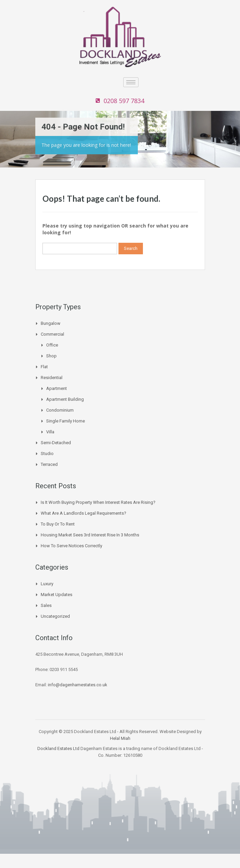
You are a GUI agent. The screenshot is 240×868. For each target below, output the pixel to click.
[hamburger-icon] (131, 82)
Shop (51, 356)
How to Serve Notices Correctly (71, 546)
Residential (52, 378)
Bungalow (51, 323)
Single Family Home (66, 421)
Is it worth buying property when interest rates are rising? (98, 502)
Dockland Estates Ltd (58, 748)
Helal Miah (120, 738)
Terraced (49, 464)
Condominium (60, 410)
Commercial (52, 334)
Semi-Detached (56, 443)
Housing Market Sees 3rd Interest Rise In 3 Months (90, 535)
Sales (46, 605)
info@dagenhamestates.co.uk (78, 685)
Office (52, 345)
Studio (47, 453)
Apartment (57, 388)
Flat (44, 367)
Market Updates (57, 595)
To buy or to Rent (58, 524)
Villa (50, 432)
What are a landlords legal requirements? (84, 513)
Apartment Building (65, 399)
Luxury (47, 584)
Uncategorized (55, 616)
